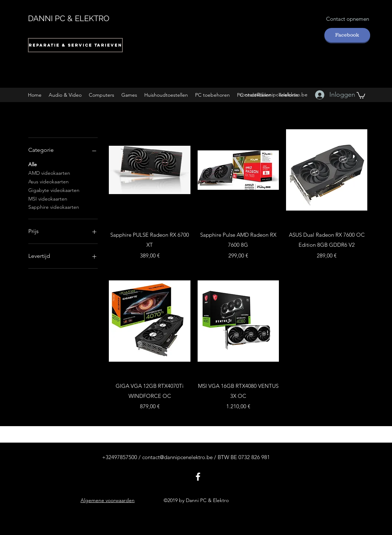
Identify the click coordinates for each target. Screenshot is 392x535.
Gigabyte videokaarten (54, 190)
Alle (33, 164)
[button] (65, 95)
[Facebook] (347, 35)
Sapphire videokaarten (54, 207)
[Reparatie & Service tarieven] (75, 45)
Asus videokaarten (49, 181)
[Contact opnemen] (348, 19)
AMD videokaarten (49, 173)
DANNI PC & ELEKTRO (69, 18)
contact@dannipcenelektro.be (274, 95)
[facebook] (198, 477)
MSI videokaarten (48, 198)
